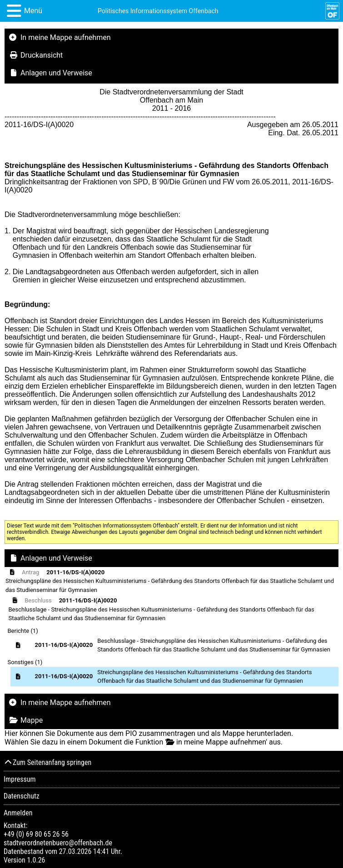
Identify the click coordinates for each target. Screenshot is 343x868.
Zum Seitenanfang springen (47, 762)
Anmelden (18, 813)
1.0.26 (36, 860)
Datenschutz (22, 796)
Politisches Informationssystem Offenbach (158, 11)
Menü (33, 11)
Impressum (20, 779)
